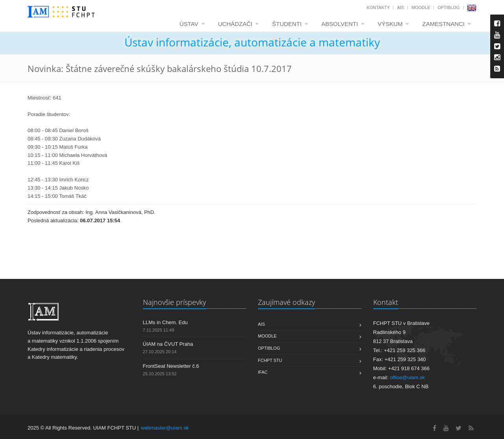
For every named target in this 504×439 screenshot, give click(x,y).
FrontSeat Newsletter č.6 (171, 366)
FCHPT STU (270, 360)
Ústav (189, 24)
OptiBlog (448, 7)
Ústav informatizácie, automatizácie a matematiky (252, 42)
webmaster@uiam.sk (165, 428)
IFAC (263, 372)
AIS (400, 7)
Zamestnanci (443, 24)
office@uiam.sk (407, 377)
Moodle (421, 7)
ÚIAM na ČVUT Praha (168, 344)
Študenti (287, 24)
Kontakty (378, 7)
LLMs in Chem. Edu (165, 322)
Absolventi (340, 24)
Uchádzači (235, 24)
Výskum (390, 24)
